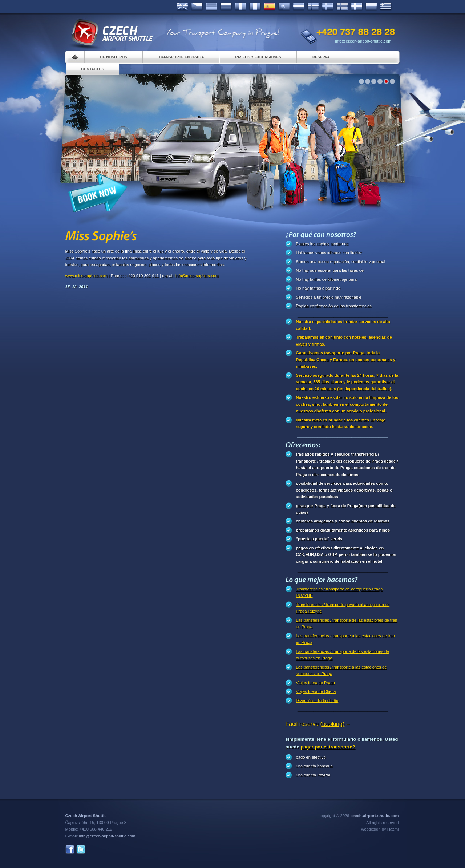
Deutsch (211, 7)
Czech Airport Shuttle (112, 33)
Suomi (342, 7)
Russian (226, 7)
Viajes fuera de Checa (316, 691)
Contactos (93, 69)
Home (75, 57)
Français (240, 7)
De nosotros (114, 57)
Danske (357, 7)
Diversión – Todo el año (317, 701)
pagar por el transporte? (328, 747)
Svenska (328, 7)
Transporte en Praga (181, 57)
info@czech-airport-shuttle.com (363, 41)
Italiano (255, 7)
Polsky (371, 7)
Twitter (81, 850)
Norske (313, 7)
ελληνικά (386, 7)
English (182, 7)
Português (284, 7)
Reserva (321, 57)
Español (270, 7)
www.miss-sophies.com (86, 276)
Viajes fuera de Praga (316, 683)
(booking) (333, 724)
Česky (197, 7)
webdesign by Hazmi (380, 829)
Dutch (299, 7)
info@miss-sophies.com (197, 276)
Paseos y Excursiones (258, 57)
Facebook (70, 850)
